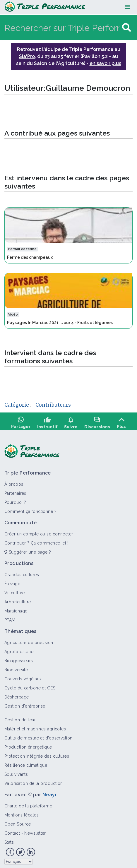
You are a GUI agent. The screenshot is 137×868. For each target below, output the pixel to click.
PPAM (10, 618)
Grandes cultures (22, 573)
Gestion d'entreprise (25, 704)
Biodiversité (16, 668)
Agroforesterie (19, 650)
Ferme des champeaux (30, 257)
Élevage (12, 582)
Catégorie (17, 405)
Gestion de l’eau (20, 718)
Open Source (18, 822)
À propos (14, 482)
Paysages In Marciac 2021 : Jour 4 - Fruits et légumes (60, 323)
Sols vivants (16, 773)
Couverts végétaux (23, 677)
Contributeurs (53, 405)
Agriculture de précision (29, 641)
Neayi (49, 793)
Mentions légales (22, 813)
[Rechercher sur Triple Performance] (62, 28)
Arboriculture (18, 600)
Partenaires (15, 492)
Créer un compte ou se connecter (39, 532)
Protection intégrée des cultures (37, 754)
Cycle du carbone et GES (30, 686)
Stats (9, 840)
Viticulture (15, 591)
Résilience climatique (26, 763)
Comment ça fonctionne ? (30, 510)
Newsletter (35, 831)
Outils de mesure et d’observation (38, 736)
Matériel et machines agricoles (35, 727)
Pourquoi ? (15, 501)
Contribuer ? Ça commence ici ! (36, 541)
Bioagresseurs (19, 659)
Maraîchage (16, 609)
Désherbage (17, 695)
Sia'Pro (27, 56)
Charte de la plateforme (28, 804)
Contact (12, 831)
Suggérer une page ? (28, 550)
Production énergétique (28, 745)
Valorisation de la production (34, 782)
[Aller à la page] (126, 28)
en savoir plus (105, 63)
